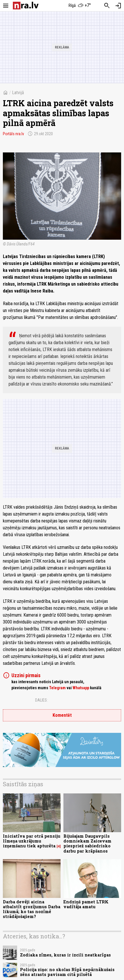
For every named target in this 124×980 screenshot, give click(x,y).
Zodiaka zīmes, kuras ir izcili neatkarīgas (65, 955)
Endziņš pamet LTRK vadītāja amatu (86, 904)
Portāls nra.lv (13, 134)
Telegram (57, 688)
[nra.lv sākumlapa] (26, 6)
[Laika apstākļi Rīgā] (80, 6)
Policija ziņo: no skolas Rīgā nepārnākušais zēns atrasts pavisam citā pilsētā (67, 972)
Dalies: (41, 700)
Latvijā (18, 93)
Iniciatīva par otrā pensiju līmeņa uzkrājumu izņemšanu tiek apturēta (32, 841)
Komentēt (62, 715)
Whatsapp (81, 688)
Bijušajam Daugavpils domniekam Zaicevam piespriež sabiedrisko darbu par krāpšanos (87, 844)
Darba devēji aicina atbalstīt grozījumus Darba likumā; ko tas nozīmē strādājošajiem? (32, 909)
